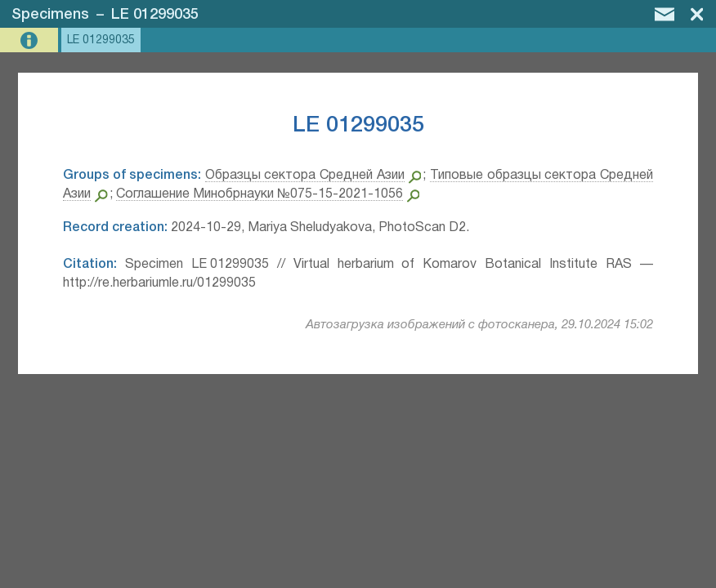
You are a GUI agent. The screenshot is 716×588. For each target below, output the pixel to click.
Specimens (50, 15)
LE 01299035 (155, 15)
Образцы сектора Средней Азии (305, 176)
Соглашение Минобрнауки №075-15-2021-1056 (260, 194)
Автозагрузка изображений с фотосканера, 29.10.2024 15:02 (479, 325)
